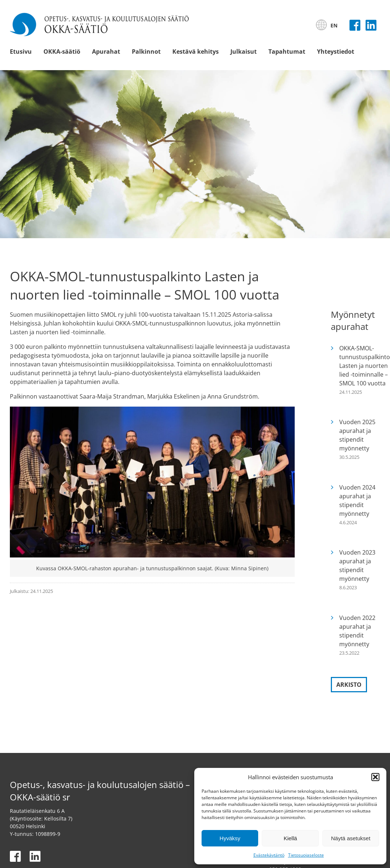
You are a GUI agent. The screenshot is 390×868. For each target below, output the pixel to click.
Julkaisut (244, 52)
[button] (375, 777)
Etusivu (21, 52)
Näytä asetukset (351, 838)
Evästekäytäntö (269, 855)
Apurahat (106, 52)
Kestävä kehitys (196, 52)
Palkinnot (146, 52)
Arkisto (349, 685)
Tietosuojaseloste (306, 855)
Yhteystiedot (336, 52)
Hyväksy (230, 838)
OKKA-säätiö (62, 52)
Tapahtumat (287, 52)
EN (334, 25)
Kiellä (290, 838)
